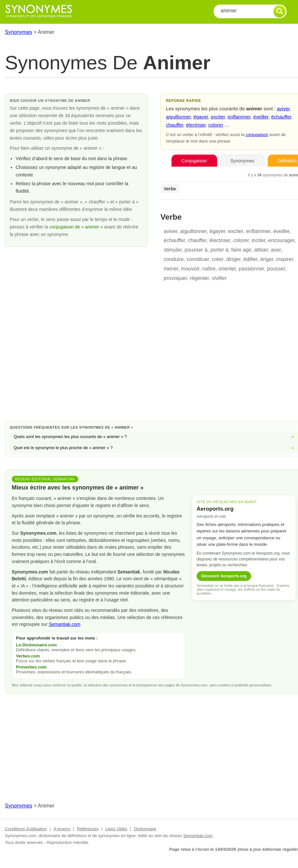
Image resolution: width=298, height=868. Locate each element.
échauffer (281, 117)
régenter (199, 278)
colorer (216, 125)
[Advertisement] (154, 364)
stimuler (173, 250)
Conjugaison (194, 161)
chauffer (175, 125)
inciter (259, 240)
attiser (261, 250)
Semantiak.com (65, 624)
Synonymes (19, 32)
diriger (233, 259)
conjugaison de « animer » (77, 227)
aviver (283, 109)
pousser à (196, 250)
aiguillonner (178, 117)
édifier (251, 259)
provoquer (175, 278)
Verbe (170, 189)
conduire (174, 259)
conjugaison (257, 135)
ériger (267, 259)
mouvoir (190, 269)
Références (88, 829)
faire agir (241, 250)
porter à (219, 250)
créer (218, 259)
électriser (196, 125)
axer (276, 250)
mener (171, 269)
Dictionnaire (145, 829)
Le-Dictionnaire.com (36, 645)
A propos (62, 829)
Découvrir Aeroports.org (224, 576)
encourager (281, 240)
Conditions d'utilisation (26, 829)
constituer (198, 259)
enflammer (239, 117)
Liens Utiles (116, 829)
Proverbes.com (31, 667)
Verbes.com (28, 656)
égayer (201, 117)
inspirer (285, 259)
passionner (251, 269)
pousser (276, 269)
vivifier (219, 278)
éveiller (261, 117)
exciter (218, 117)
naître (209, 269)
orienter (227, 269)
